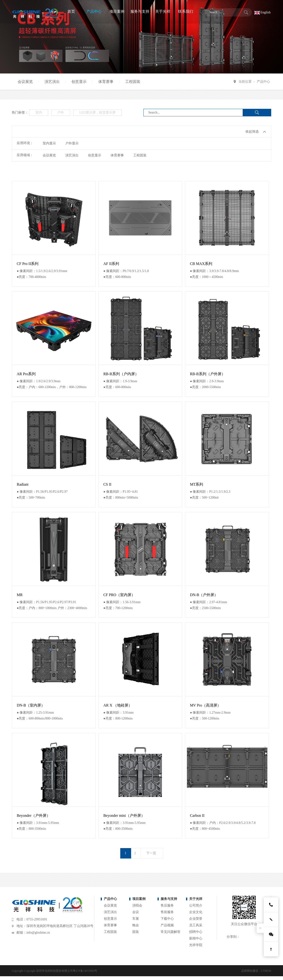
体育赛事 (106, 82)
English (262, 12)
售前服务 (167, 912)
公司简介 (196, 905)
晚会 (136, 925)
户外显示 (72, 143)
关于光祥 (196, 899)
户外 (61, 112)
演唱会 (137, 905)
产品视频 (167, 925)
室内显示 (49, 143)
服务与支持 (169, 899)
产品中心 (263, 82)
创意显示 (79, 82)
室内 (39, 112)
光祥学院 (196, 945)
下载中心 (167, 919)
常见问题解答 (171, 932)
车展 (136, 919)
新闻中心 (196, 938)
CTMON (266, 971)
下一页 (151, 853)
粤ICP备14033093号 (85, 971)
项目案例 (139, 899)
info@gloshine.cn (38, 933)
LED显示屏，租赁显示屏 (98, 112)
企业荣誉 (196, 919)
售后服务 (167, 905)
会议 (136, 912)
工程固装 (133, 82)
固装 (136, 932)
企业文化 (196, 912)
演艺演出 (52, 82)
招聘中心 (196, 932)
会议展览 (25, 82)
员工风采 (196, 925)
